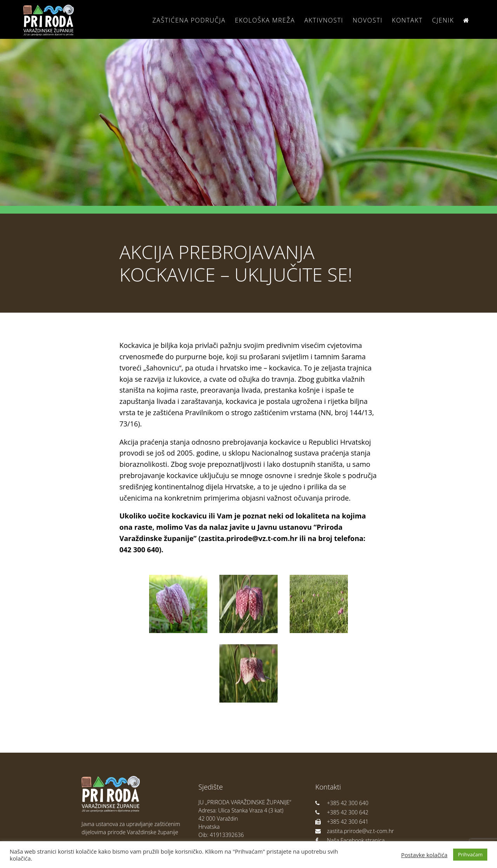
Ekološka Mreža (265, 20)
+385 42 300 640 (342, 803)
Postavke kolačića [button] (424, 855)
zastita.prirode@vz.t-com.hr (355, 831)
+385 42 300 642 (342, 812)
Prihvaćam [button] (470, 854)
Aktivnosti (324, 20)
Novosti (368, 20)
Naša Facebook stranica (350, 840)
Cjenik (443, 20)
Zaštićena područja (189, 20)
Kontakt (407, 20)
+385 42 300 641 (342, 822)
